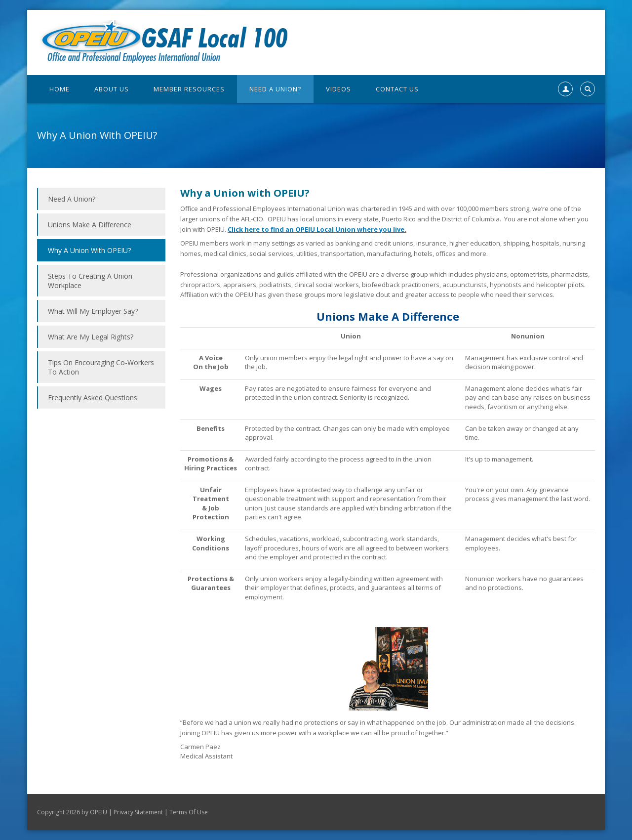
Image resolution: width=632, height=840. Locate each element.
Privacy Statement (138, 812)
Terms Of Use (189, 812)
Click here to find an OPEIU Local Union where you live (316, 229)
